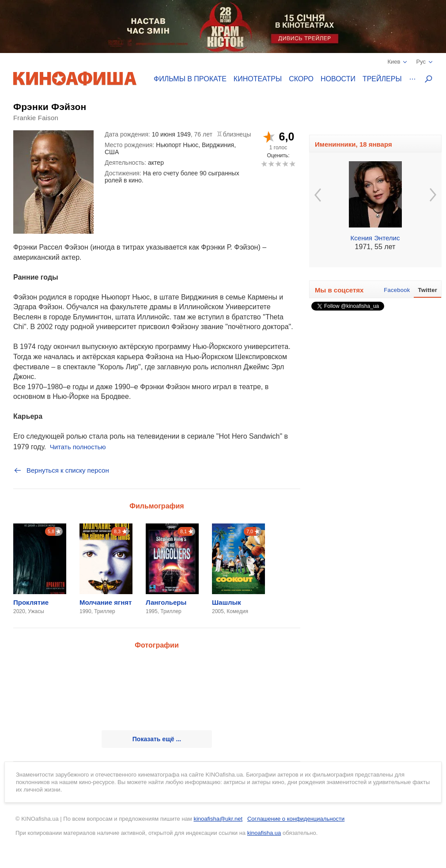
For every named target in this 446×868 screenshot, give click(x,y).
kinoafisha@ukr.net (218, 819)
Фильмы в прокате (190, 79)
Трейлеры (382, 79)
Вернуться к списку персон (61, 470)
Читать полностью (78, 447)
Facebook (397, 290)
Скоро (301, 79)
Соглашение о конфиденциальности (296, 819)
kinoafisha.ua (264, 833)
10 (292, 164)
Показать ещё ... (157, 739)
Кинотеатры (258, 79)
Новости (338, 79)
